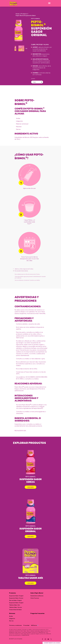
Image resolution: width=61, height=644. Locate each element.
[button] (37, 82)
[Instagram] (45, 639)
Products (24, 14)
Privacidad (26, 625)
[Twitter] (51, 639)
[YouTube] (48, 639)
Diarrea (11, 621)
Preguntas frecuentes (37, 613)
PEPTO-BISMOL (36, 19)
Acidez (11, 616)
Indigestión (12, 619)
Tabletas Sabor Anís (15, 605)
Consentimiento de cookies (52, 643)
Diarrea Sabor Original (15, 600)
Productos (13, 593)
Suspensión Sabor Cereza (16, 598)
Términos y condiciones (15, 625)
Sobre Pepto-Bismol (37, 593)
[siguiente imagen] (26, 48)
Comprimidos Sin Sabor (16, 610)
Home (18, 14)
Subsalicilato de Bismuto (37, 596)
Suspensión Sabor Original (16, 596)
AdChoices (35, 625)
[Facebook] (43, 639)
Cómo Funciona (35, 598)
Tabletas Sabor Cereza (15, 607)
